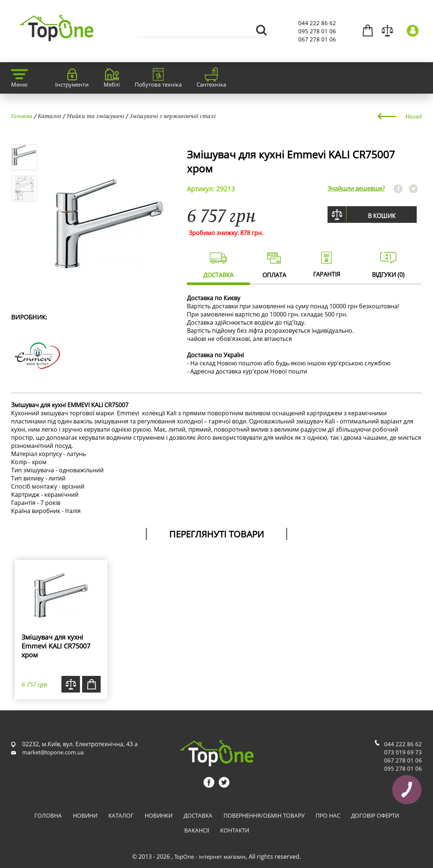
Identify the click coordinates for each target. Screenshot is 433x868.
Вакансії (197, 830)
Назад (414, 116)
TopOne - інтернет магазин (210, 857)
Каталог (50, 116)
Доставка (198, 815)
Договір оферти (375, 815)
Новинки (159, 815)
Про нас (328, 815)
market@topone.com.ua (53, 752)
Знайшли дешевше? (356, 188)
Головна (22, 116)
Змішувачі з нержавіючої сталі (173, 116)
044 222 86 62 (317, 23)
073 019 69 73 (403, 752)
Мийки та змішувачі (95, 116)
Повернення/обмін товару (264, 815)
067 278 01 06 (317, 39)
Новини (85, 815)
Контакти (235, 830)
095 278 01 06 (317, 31)
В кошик (382, 216)
